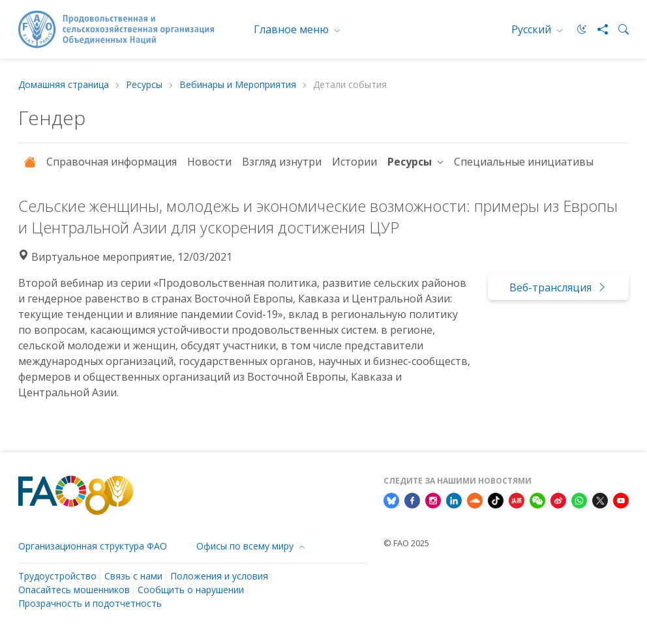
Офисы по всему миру (246, 546)
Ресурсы (144, 85)
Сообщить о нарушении (191, 590)
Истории (354, 162)
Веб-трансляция (558, 287)
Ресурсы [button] (411, 162)
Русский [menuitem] (533, 29)
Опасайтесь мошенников (74, 590)
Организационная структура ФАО (93, 546)
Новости (209, 162)
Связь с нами (133, 576)
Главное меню (293, 29)
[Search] (618, 29)
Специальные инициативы (524, 162)
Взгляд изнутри (282, 162)
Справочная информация (112, 162)
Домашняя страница (64, 85)
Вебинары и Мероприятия (238, 85)
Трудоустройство (57, 576)
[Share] (597, 29)
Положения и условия (219, 576)
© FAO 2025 (406, 543)
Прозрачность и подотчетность (90, 603)
